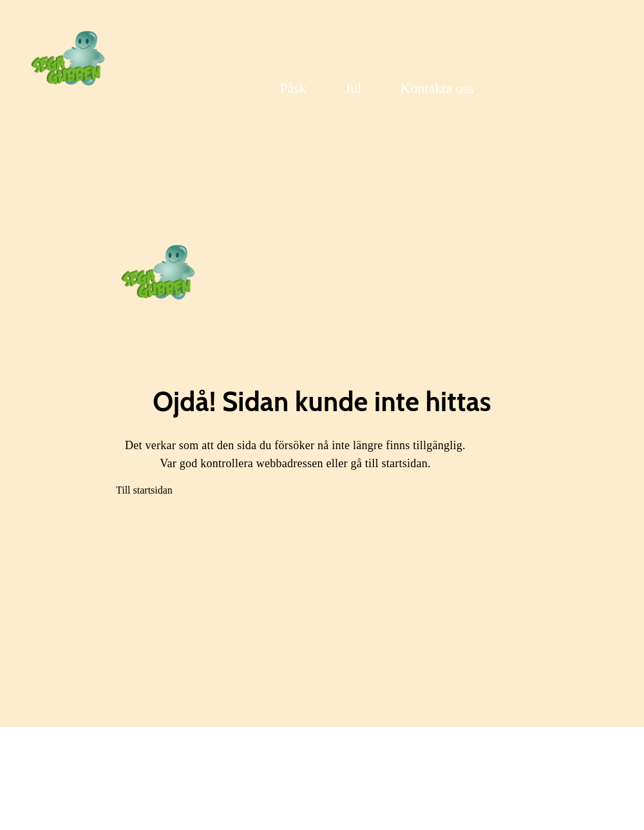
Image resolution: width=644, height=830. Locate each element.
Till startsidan (144, 490)
